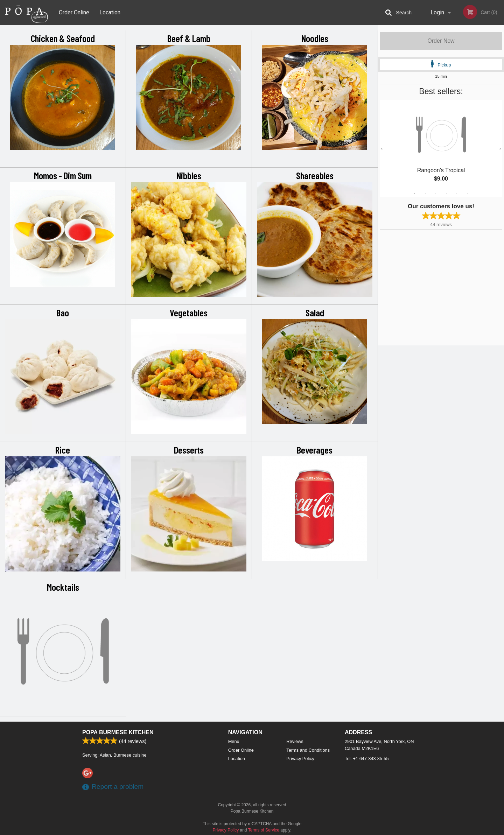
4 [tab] (446, 194)
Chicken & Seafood (63, 38)
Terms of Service (264, 830)
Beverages (315, 450)
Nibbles (189, 175)
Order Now (441, 41)
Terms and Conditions (308, 750)
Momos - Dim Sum (63, 175)
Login (437, 12)
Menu (234, 741)
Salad (315, 313)
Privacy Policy (300, 759)
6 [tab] (467, 194)
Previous (383, 148)
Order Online (74, 12)
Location (110, 12)
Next (499, 148)
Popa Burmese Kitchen (118, 732)
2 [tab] (425, 194)
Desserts (189, 450)
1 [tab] (415, 194)
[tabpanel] (441, 148)
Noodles (315, 38)
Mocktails (63, 587)
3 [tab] (436, 194)
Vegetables (189, 313)
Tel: (367, 759)
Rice (63, 450)
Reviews (295, 741)
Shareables (315, 175)
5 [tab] (457, 194)
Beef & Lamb (189, 38)
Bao (63, 313)
